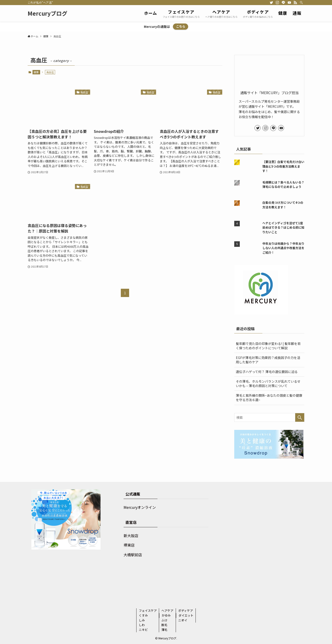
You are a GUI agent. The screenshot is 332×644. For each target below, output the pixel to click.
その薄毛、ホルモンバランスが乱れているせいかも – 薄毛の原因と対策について (268, 384)
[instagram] (277, 3)
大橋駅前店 (133, 555)
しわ (142, 625)
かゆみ (166, 615)
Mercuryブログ (47, 13)
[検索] (301, 3)
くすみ (143, 615)
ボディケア (186, 610)
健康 (36, 72)
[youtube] (289, 3)
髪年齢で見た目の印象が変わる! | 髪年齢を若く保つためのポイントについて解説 (268, 346)
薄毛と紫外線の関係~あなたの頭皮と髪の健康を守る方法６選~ (269, 398)
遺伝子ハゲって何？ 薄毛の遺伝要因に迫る (267, 372)
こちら (181, 26)
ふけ (164, 620)
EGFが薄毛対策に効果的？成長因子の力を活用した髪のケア (268, 360)
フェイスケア (148, 610)
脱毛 (164, 625)
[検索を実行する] (300, 417)
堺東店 (129, 545)
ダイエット (186, 615)
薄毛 (164, 630)
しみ (142, 620)
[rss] (295, 3)
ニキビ (143, 630)
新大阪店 (131, 536)
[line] (283, 3)
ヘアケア (167, 610)
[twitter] (271, 3)
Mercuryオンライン (140, 507)
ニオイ (183, 620)
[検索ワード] (269, 417)
